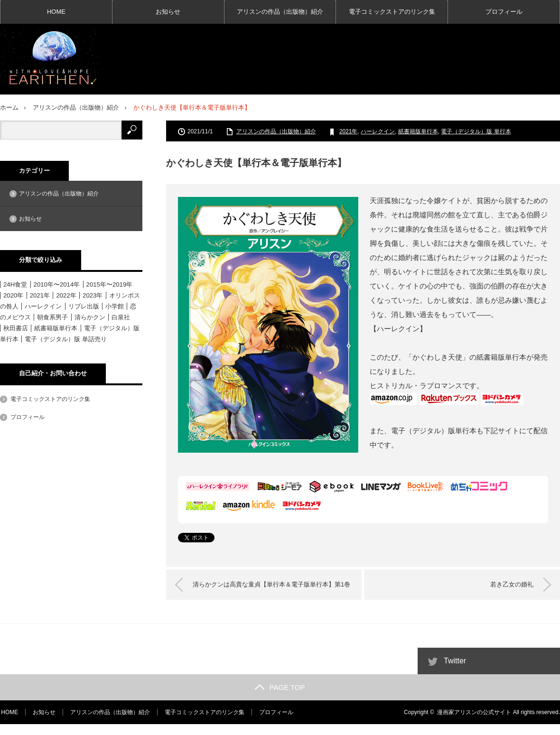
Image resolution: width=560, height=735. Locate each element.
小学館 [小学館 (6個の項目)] (115, 306)
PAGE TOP (280, 698)
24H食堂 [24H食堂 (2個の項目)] (15, 284)
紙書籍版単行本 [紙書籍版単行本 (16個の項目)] (56, 328)
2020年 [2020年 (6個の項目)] (13, 295)
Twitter (455, 672)
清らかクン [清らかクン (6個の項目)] (90, 317)
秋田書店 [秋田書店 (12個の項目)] (16, 328)
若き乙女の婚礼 (510, 584)
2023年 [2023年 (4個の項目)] (93, 295)
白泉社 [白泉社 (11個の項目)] (121, 317)
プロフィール (504, 12)
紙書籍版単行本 (418, 131)
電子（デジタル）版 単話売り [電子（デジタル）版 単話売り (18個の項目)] (66, 339)
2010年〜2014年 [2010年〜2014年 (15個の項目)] (57, 284)
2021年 (349, 131)
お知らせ (168, 12)
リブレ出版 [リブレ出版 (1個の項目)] (84, 306)
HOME (56, 12)
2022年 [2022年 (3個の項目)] (66, 295)
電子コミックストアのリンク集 (392, 12)
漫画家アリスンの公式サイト (474, 723)
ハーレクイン (378, 131)
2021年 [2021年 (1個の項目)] (40, 295)
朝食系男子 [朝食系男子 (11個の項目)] (52, 317)
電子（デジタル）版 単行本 (476, 131)
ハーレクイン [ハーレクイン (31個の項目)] (43, 306)
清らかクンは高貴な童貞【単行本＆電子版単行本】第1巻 (270, 590)
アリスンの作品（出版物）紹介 (280, 12)
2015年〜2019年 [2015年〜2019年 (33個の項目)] (110, 284)
